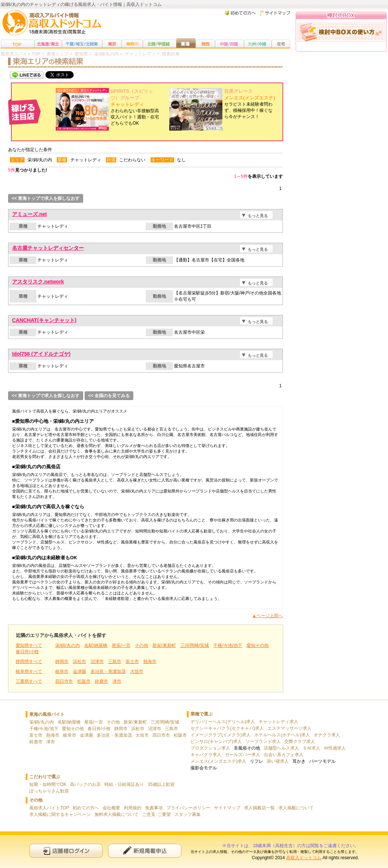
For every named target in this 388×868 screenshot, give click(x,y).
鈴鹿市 (101, 681)
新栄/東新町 (164, 645)
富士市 (132, 662)
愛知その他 (258, 645)
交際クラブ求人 (300, 741)
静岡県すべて (29, 662)
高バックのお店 (85, 784)
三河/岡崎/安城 (195, 645)
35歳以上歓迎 (161, 784)
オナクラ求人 (327, 735)
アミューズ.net (29, 214)
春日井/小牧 (27, 652)
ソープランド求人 (263, 741)
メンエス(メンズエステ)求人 (218, 761)
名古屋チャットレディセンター (48, 248)
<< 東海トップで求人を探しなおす (46, 198)
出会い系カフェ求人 (284, 755)
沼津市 (97, 662)
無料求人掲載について (117, 814)
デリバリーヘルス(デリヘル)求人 (223, 722)
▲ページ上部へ (267, 616)
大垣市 (137, 671)
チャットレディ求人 (278, 722)
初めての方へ (86, 808)
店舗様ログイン (66, 851)
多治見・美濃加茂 (108, 671)
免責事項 (154, 808)
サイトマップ (227, 808)
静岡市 (62, 662)
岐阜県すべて (29, 671)
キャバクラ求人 (206, 755)
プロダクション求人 (210, 748)
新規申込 (145, 851)
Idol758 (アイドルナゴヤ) (41, 354)
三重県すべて (29, 681)
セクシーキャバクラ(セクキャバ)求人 (227, 728)
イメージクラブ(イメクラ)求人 (221, 735)
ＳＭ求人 (311, 748)
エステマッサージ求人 (289, 728)
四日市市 (64, 681)
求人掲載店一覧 (259, 808)
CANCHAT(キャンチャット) (44, 320)
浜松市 (80, 662)
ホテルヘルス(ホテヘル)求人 (282, 735)
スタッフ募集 (188, 814)
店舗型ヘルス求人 (281, 748)
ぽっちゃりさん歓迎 (49, 791)
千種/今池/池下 (228, 645)
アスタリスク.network (38, 282)
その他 (141, 645)
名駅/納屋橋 (96, 645)
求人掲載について (296, 808)
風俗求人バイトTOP (49, 808)
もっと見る (258, 216)
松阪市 (84, 681)
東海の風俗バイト (47, 714)
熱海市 (150, 662)
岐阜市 (62, 671)
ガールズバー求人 (243, 755)
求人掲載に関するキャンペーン (60, 814)
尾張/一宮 (121, 645)
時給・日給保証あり (124, 784)
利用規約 (133, 808)
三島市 (115, 662)
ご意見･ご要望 (156, 814)
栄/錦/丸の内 (68, 645)
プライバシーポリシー (188, 808)
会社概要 (111, 808)
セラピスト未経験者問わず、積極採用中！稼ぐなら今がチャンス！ (250, 104)
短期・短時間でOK (48, 784)
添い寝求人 (278, 761)
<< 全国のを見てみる (109, 396)
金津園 (80, 671)
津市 (117, 681)
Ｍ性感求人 (335, 748)
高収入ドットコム (304, 858)
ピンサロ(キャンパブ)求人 (216, 741)
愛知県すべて (29, 645)
